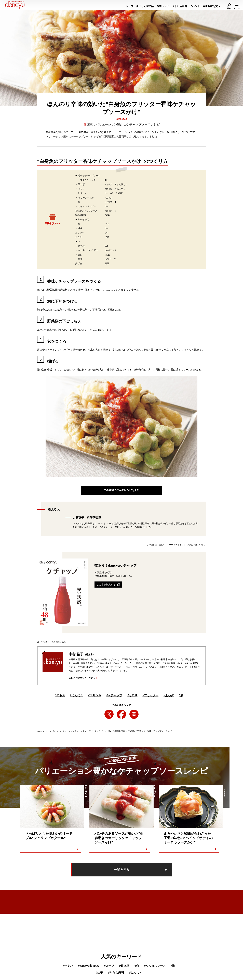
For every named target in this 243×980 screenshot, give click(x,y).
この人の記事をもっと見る (82, 678)
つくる (52, 731)
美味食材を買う (211, 6)
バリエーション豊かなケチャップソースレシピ (128, 125)
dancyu (40, 731)
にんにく (77, 695)
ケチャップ (114, 695)
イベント (195, 6)
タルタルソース (155, 966)
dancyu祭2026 (88, 966)
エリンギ (95, 695)
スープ (109, 966)
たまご (68, 966)
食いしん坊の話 (145, 6)
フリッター (150, 695)
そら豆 (60, 695)
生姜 (99, 973)
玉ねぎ (169, 695)
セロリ (132, 695)
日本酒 (124, 966)
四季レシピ (163, 6)
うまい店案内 (179, 6)
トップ (130, 6)
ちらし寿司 (116, 973)
